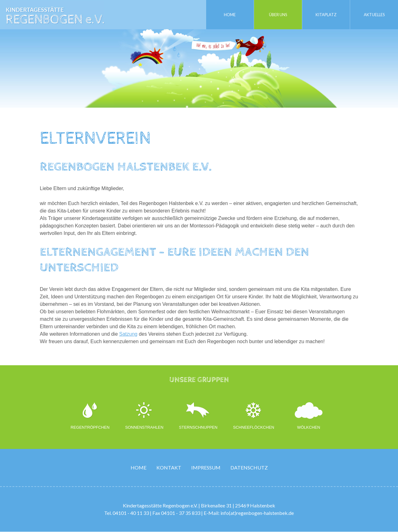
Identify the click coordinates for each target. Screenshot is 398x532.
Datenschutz (249, 468)
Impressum (206, 468)
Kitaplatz (326, 14)
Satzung (128, 334)
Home (230, 14)
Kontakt (169, 468)
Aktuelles (374, 14)
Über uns (278, 14)
